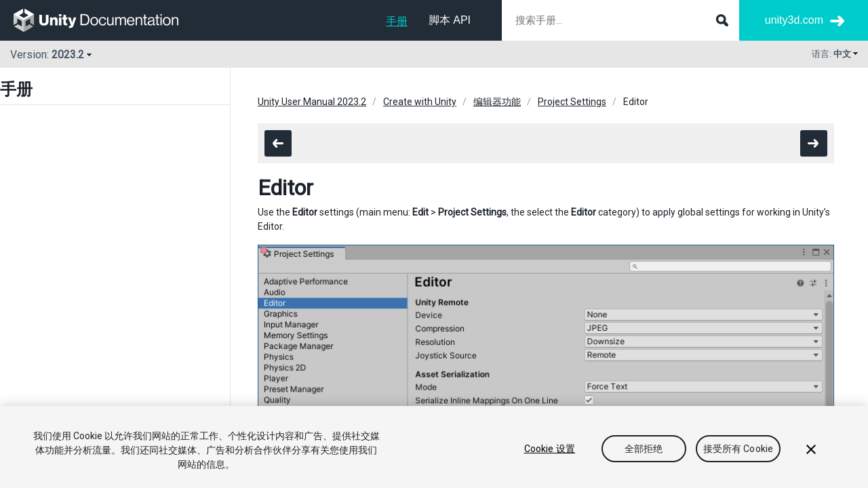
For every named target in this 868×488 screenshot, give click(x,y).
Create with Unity (420, 102)
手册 (397, 21)
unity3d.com (794, 20)
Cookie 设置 (550, 449)
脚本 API (450, 20)
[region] (434, 447)
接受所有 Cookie (738, 449)
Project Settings (572, 102)
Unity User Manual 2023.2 (312, 102)
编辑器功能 (497, 102)
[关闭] (811, 449)
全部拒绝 (644, 449)
